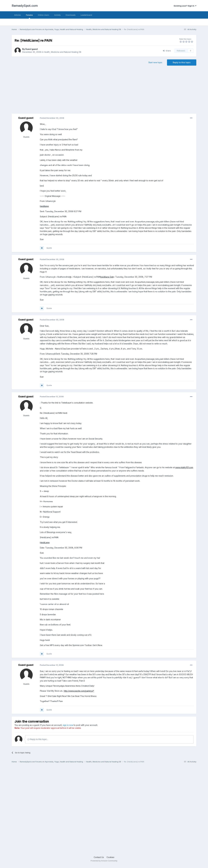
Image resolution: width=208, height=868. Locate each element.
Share (167, 51)
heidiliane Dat (107, 277)
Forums (29, 16)
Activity (57, 15)
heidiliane (44, 206)
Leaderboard (86, 15)
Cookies (110, 857)
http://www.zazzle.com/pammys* (79, 691)
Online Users (44, 15)
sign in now (68, 725)
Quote (49, 248)
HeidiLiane (45, 542)
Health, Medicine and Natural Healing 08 (63, 52)
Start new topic (155, 62)
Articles (18, 15)
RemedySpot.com (25, 6)
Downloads (71, 15)
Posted (52, 118)
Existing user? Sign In (185, 6)
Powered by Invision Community (104, 861)
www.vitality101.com (184, 467)
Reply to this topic (182, 62)
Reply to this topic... (38, 739)
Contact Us (99, 857)
